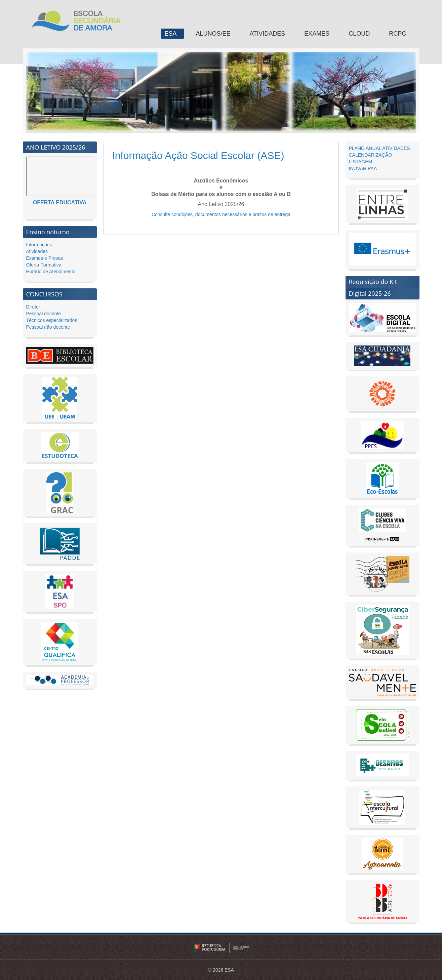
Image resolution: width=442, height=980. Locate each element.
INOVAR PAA (363, 168)
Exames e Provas (45, 258)
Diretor (33, 307)
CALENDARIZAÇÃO (370, 155)
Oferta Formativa (44, 265)
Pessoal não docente (48, 327)
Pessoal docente (44, 314)
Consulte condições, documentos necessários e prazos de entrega (221, 214)
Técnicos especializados (52, 320)
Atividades (37, 251)
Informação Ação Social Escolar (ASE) (198, 155)
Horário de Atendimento (51, 272)
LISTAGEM (361, 162)
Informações (39, 245)
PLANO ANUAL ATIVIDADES (379, 148)
